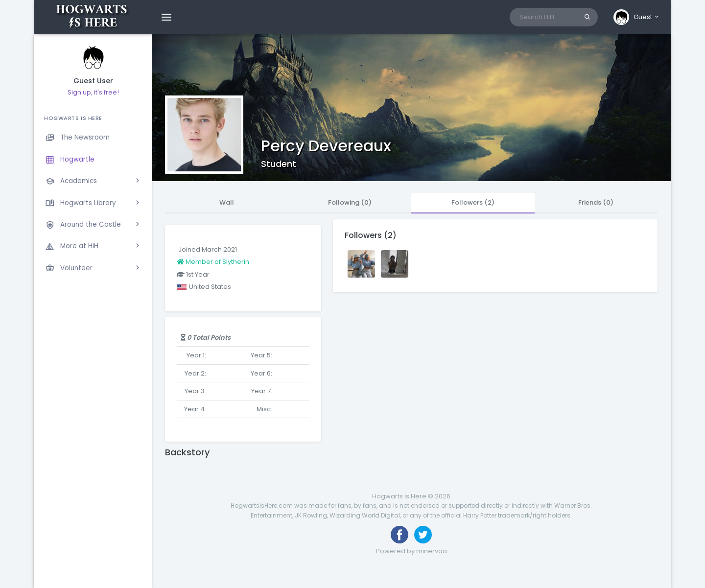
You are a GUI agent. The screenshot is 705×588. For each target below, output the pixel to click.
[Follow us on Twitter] (423, 535)
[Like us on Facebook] (399, 535)
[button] (637, 17)
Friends (596, 202)
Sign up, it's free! (93, 92)
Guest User (93, 81)
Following (350, 202)
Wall (227, 202)
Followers (473, 202)
